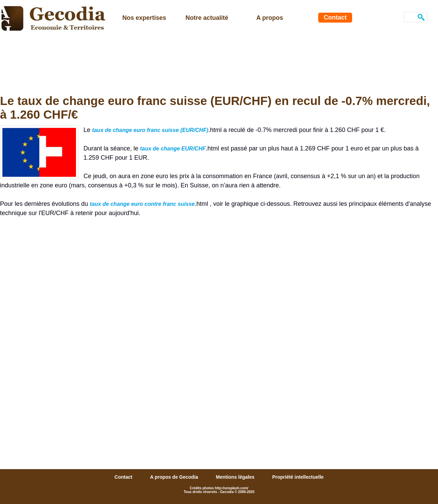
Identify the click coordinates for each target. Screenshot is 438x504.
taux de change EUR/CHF (173, 149)
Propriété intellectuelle (298, 477)
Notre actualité (207, 18)
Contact (335, 17)
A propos (270, 18)
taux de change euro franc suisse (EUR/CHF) (150, 130)
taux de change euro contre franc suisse (142, 204)
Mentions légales (236, 477)
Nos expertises (144, 18)
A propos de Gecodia (175, 477)
